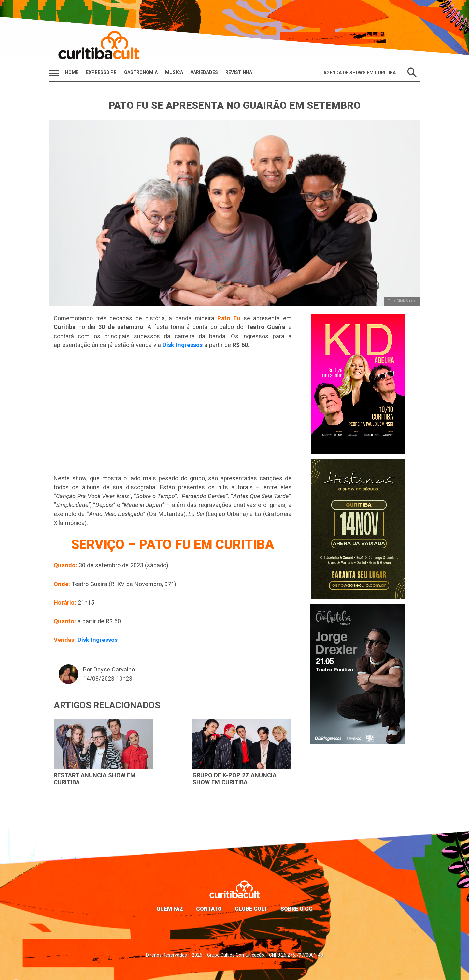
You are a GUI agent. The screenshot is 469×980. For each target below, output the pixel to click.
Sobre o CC (297, 909)
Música (174, 72)
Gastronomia (141, 72)
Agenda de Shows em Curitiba (360, 73)
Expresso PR (101, 72)
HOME (72, 72)
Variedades (204, 72)
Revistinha (239, 72)
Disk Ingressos (183, 345)
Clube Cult (251, 909)
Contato (209, 909)
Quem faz (170, 909)
